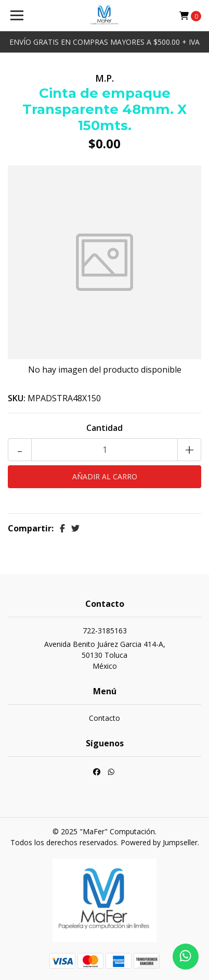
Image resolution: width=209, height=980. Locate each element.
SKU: (17, 398)
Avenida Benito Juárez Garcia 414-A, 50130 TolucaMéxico (105, 655)
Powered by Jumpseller (159, 842)
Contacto (104, 718)
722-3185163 (105, 631)
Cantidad (104, 428)
